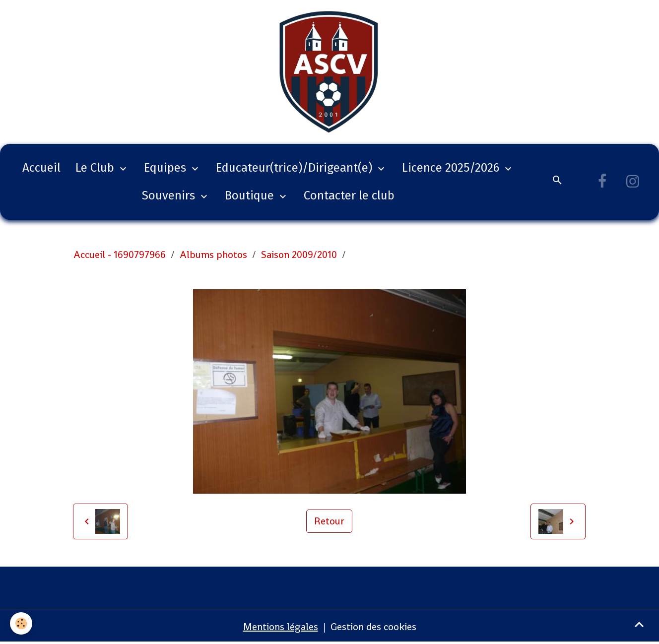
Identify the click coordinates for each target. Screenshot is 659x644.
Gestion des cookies (373, 627)
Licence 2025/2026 (452, 168)
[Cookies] (21, 623)
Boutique (251, 195)
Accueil (41, 168)
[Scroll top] (639, 624)
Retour (329, 521)
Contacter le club (349, 195)
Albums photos (213, 255)
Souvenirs (170, 195)
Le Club (96, 168)
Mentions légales (281, 627)
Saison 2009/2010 (299, 255)
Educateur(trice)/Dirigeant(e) (296, 168)
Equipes (166, 168)
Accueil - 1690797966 (120, 255)
